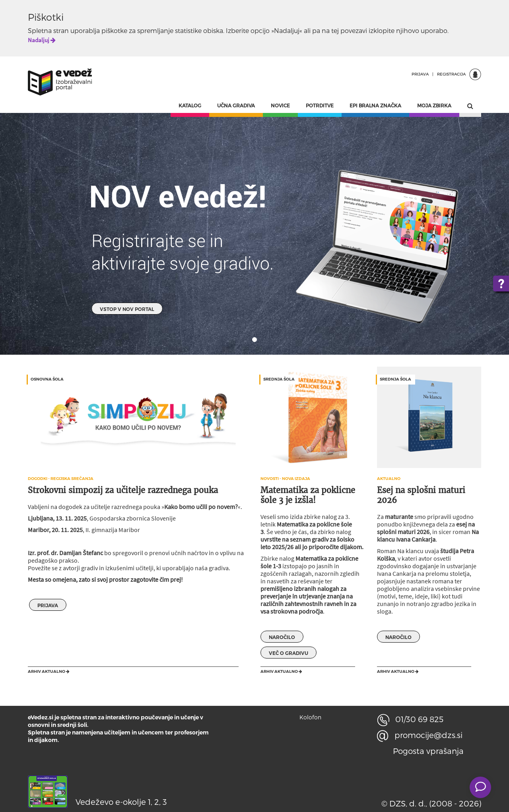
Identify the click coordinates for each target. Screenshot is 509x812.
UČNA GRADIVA (236, 105)
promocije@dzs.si (420, 735)
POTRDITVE (320, 105)
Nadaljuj (42, 40)
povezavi (354, 30)
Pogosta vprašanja (428, 751)
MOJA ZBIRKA (434, 105)
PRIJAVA (420, 74)
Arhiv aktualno (49, 671)
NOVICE (280, 105)
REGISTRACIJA (451, 74)
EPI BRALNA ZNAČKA (375, 105)
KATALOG (190, 105)
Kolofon (310, 717)
